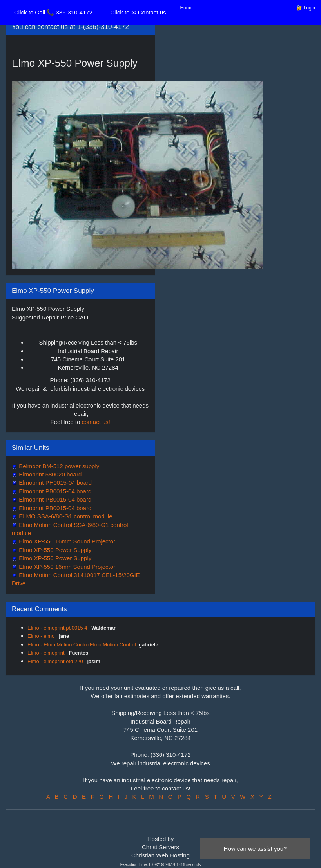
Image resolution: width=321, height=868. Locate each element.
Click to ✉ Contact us (138, 12)
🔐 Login (306, 8)
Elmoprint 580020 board (49, 474)
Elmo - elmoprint (47, 653)
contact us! (96, 422)
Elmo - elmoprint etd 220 (56, 661)
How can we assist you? (255, 849)
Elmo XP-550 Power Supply (54, 550)
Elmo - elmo (42, 636)
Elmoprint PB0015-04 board (54, 491)
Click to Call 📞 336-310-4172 (53, 12)
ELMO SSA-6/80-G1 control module (65, 516)
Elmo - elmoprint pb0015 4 (58, 628)
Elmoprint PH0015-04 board (54, 483)
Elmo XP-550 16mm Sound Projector (66, 541)
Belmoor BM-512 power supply (58, 466)
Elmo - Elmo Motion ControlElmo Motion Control (82, 645)
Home (187, 8)
